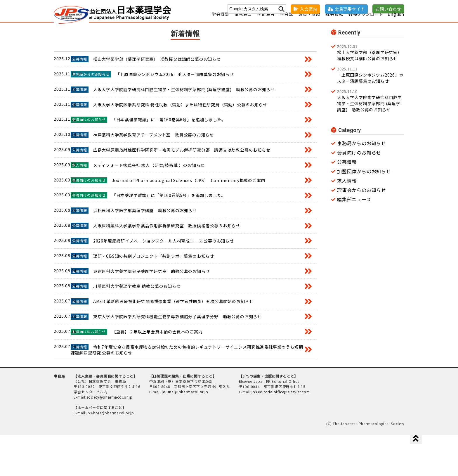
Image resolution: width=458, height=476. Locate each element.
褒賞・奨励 (309, 21)
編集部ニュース (354, 207)
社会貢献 (334, 21)
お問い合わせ (388, 9)
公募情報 (347, 169)
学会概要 (220, 21)
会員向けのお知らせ (359, 160)
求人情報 (347, 188)
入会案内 (309, 9)
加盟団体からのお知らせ (364, 179)
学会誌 (287, 21)
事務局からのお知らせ (362, 150)
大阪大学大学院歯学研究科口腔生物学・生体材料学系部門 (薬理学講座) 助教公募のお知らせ (371, 108)
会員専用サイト (350, 9)
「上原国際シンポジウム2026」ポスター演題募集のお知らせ (371, 82)
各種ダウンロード (366, 21)
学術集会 (266, 21)
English (396, 21)
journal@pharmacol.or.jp (185, 433)
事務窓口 (243, 21)
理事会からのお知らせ (362, 197)
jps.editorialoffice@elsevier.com (281, 433)
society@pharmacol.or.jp (109, 438)
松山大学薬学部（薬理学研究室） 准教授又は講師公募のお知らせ (371, 60)
